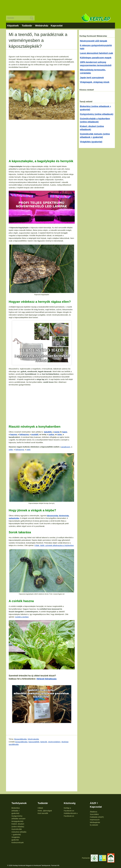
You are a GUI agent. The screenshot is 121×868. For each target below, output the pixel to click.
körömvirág (64, 516)
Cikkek (40, 808)
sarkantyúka (14, 518)
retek (28, 450)
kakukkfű (48, 432)
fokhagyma (24, 434)
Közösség (70, 803)
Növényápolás (33, 739)
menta (57, 432)
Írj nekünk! (94, 825)
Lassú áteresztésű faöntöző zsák (97, 53)
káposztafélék (34, 742)
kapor (65, 432)
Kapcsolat (57, 26)
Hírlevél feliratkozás (47, 679)
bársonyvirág (52, 516)
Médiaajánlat (95, 822)
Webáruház (42, 26)
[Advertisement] (60, 6)
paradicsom (66, 447)
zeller (11, 450)
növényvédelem (54, 742)
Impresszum (95, 820)
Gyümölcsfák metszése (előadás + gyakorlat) (19, 832)
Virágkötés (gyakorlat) (91, 142)
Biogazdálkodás (20, 739)
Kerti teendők (43, 813)
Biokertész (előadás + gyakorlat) (16, 811)
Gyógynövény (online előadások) (97, 114)
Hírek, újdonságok (45, 811)
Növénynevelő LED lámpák (94, 41)
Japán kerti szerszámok (92, 78)
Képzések (13, 26)
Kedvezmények (18, 842)
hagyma (14, 434)
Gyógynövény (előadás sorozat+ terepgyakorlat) (19, 819)
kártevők (44, 742)
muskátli (35, 434)
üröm (60, 434)
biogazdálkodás (21, 742)
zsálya (51, 434)
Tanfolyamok (19, 803)
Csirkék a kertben (22, 617)
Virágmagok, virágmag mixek (95, 82)
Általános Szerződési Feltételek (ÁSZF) (97, 814)
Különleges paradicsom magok (96, 58)
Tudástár (27, 26)
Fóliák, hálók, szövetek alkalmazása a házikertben (54, 545)
